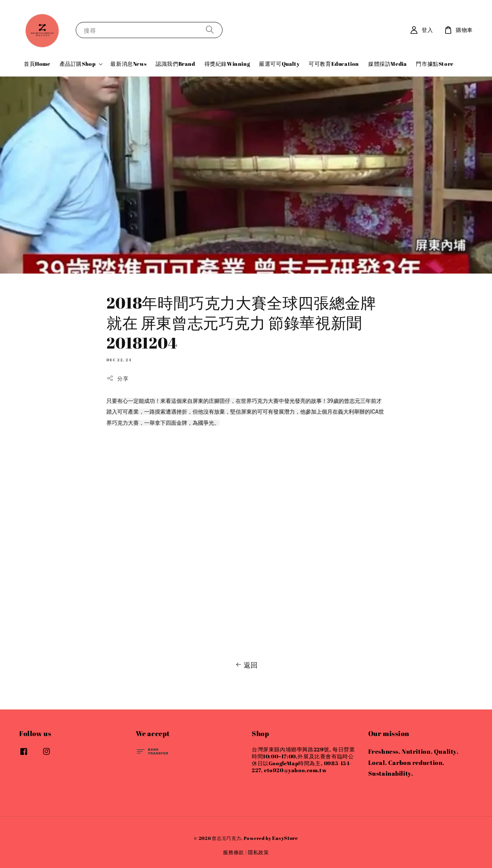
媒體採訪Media (387, 64)
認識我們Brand (175, 64)
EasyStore (285, 838)
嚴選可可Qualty (279, 64)
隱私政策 (258, 852)
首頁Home (37, 64)
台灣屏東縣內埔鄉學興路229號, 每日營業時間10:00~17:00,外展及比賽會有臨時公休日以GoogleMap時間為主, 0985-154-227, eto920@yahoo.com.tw (303, 760)
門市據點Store (435, 64)
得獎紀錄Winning (227, 64)
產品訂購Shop (78, 64)
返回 (246, 665)
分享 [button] (117, 378)
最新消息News (128, 64)
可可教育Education (334, 64)
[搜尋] (210, 30)
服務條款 (234, 852)
